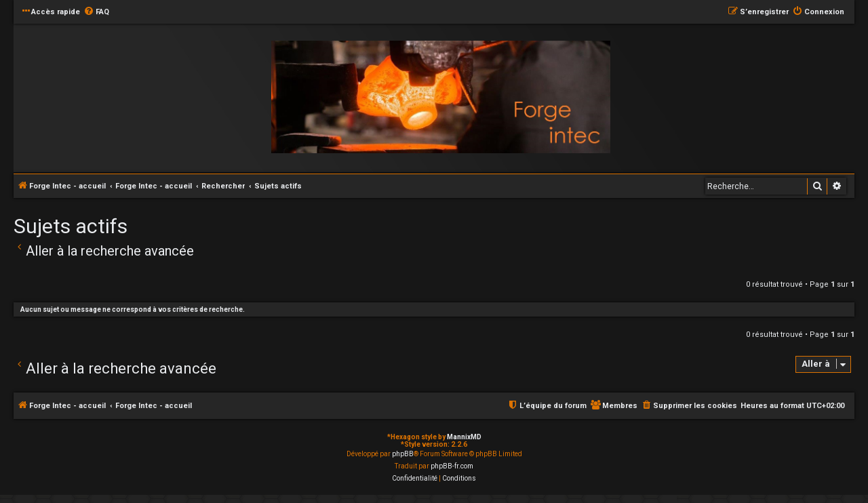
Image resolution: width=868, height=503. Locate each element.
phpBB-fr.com (452, 466)
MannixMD (464, 437)
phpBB (403, 454)
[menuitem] (96, 12)
